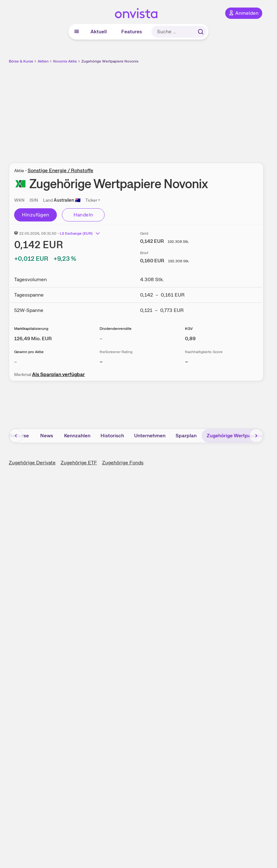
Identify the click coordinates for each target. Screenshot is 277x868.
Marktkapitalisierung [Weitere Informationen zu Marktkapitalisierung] (31, 329)
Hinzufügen (36, 215)
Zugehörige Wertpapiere (235, 436)
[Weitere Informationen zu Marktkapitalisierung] (33, 338)
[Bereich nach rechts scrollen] (256, 436)
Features (132, 32)
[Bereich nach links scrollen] (16, 436)
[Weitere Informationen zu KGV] (190, 338)
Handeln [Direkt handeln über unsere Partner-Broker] (83, 215)
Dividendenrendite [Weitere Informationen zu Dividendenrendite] (116, 329)
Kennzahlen (77, 436)
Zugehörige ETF (79, 463)
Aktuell (99, 32)
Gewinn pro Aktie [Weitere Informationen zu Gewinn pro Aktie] (29, 352)
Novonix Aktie (65, 61)
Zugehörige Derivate (32, 463)
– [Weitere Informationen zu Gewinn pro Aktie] (16, 362)
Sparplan (186, 436)
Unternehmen (150, 436)
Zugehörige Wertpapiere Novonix (110, 61)
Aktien (43, 61)
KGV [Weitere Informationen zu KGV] (189, 329)
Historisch (112, 436)
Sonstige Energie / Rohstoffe (60, 170)
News (47, 436)
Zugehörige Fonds (123, 463)
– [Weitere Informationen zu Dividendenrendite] (101, 338)
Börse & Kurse (21, 61)
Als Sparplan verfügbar (58, 374)
